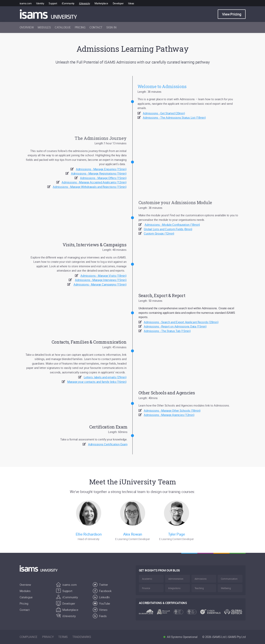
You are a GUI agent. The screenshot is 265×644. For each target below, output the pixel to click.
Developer (118, 3)
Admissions (201, 579)
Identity (40, 3)
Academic (147, 579)
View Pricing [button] (232, 14)
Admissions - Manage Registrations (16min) (99, 173)
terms (63, 637)
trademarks (82, 637)
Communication (229, 579)
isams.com (26, 3)
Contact (25, 610)
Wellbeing (226, 588)
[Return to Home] (41, 569)
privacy (48, 637)
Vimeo (100, 610)
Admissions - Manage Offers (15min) (103, 178)
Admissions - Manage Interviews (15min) (101, 280)
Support (53, 3)
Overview (25, 585)
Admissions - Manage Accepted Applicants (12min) (94, 182)
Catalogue (26, 597)
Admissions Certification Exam (108, 444)
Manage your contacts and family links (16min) (97, 382)
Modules (25, 591)
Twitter (100, 585)
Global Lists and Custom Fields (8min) (168, 229)
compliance (29, 637)
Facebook (102, 591)
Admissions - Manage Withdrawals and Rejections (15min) (90, 187)
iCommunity (68, 3)
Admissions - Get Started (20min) (164, 113)
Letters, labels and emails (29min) (105, 377)
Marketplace (101, 3)
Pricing (24, 603)
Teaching (199, 588)
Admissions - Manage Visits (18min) (103, 276)
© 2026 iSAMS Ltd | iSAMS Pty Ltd (224, 637)
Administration (176, 579)
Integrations (174, 588)
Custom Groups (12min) (159, 233)
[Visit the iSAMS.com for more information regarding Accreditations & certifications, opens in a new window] (191, 609)
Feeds (100, 616)
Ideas (131, 3)
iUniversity (84, 3)
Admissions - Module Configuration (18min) (172, 225)
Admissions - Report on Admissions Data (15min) (175, 326)
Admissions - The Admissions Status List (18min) (174, 117)
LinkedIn (101, 597)
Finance (146, 588)
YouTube (101, 603)
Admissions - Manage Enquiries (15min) (101, 169)
